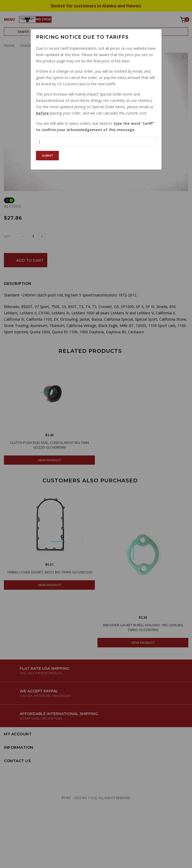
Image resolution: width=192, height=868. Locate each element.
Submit (47, 156)
